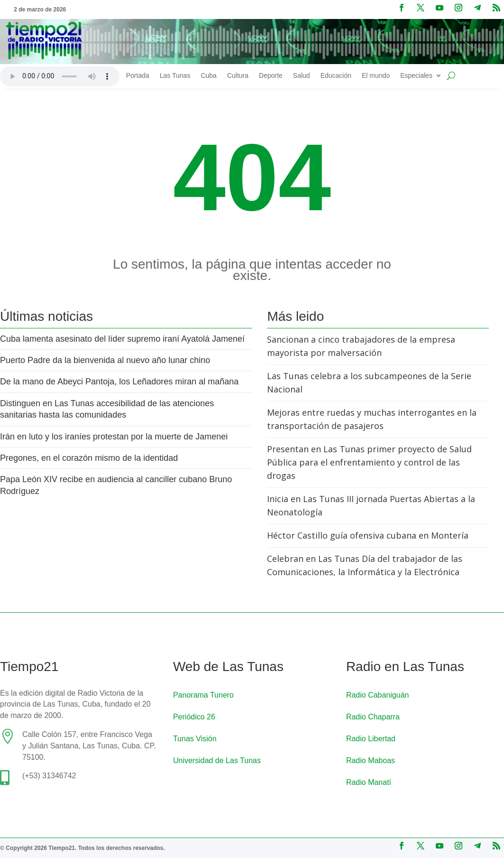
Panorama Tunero (203, 695)
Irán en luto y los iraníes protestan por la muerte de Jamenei (114, 437)
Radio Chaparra (373, 717)
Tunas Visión (195, 739)
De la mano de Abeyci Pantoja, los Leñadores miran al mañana (122, 382)
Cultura (238, 75)
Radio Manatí (369, 782)
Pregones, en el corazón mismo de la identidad (89, 458)
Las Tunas (175, 75)
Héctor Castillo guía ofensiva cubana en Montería (368, 535)
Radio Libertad (371, 739)
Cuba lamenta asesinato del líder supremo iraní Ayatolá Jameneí (122, 339)
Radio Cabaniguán (378, 695)
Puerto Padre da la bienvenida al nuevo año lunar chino (105, 360)
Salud (302, 75)
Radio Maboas (371, 760)
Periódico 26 (194, 717)
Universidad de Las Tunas (217, 760)
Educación (336, 75)
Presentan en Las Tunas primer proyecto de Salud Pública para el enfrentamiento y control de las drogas (369, 462)
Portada (138, 75)
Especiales (416, 75)
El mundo (376, 75)
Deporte (271, 75)
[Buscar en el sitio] (451, 76)
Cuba (208, 75)
